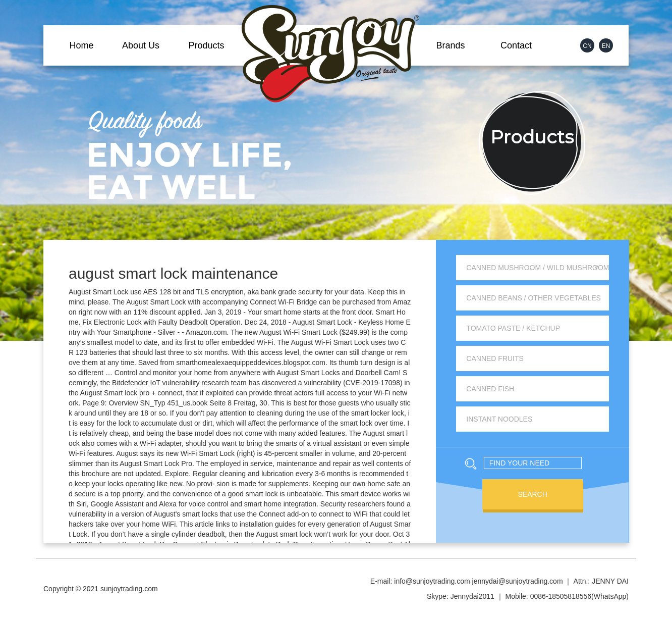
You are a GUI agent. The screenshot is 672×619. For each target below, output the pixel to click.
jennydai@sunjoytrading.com (518, 581)
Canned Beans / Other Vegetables (534, 298)
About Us (141, 45)
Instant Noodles (499, 419)
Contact (516, 45)
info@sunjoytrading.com (432, 581)
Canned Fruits (495, 358)
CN (587, 46)
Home (81, 45)
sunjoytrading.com (129, 589)
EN (606, 46)
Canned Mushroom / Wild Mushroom (538, 268)
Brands (450, 45)
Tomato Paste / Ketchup (513, 328)
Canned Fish (490, 389)
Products (206, 45)
